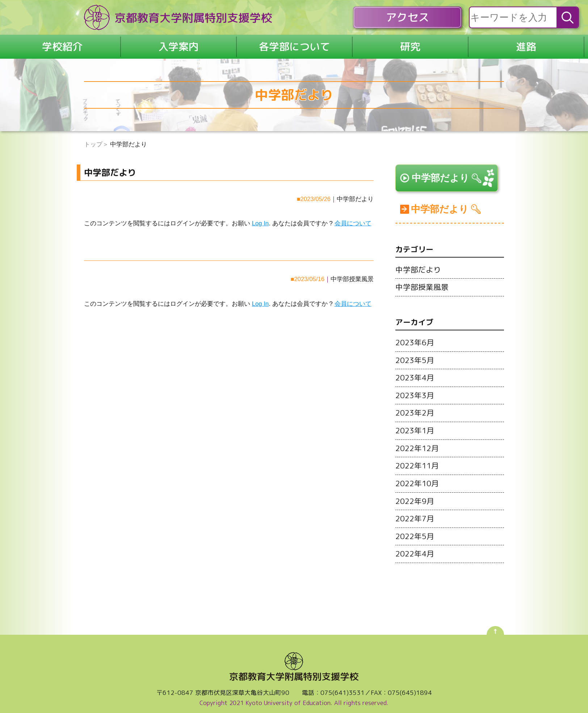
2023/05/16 (309, 274)
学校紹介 (62, 44)
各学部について (294, 44)
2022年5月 (415, 531)
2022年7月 (415, 513)
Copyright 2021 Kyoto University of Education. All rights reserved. (294, 697)
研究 (410, 44)
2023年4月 (415, 374)
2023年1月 (415, 426)
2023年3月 (415, 392)
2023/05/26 (315, 193)
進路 (526, 44)
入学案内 (178, 44)
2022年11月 (417, 461)
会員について (353, 218)
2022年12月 (417, 444)
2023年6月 (415, 339)
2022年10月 (417, 479)
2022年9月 (415, 496)
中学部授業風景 (352, 274)
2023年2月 (415, 409)
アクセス (407, 17)
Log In (261, 218)
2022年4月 (415, 548)
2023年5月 (415, 357)
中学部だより (355, 193)
